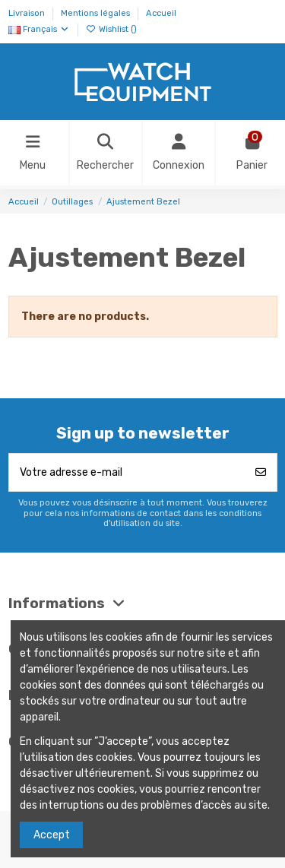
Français (39, 29)
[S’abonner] (261, 472)
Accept (52, 835)
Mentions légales (97, 13)
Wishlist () (111, 29)
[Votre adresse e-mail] (127, 472)
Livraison (28, 13)
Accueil (161, 13)
